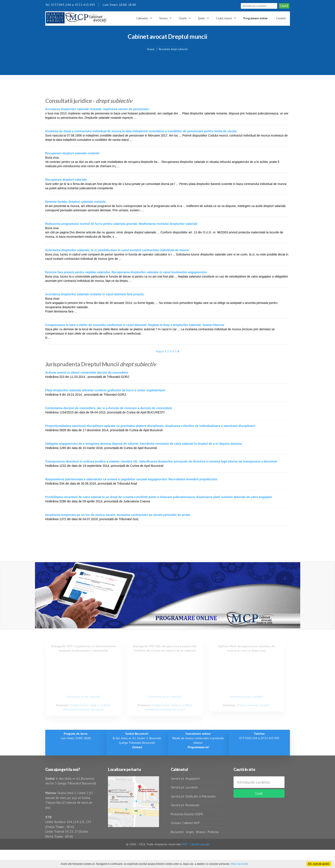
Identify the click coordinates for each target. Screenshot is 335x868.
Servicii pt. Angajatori (185, 779)
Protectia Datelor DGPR (187, 814)
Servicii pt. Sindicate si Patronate (193, 796)
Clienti (183, 18)
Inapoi (160, 351)
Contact (281, 18)
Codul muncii (224, 18)
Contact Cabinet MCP (185, 823)
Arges (190, 832)
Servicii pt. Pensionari (185, 805)
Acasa (151, 49)
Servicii (163, 18)
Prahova (213, 832)
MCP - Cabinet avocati (196, 844)
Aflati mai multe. (239, 864)
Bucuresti (178, 832)
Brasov (201, 832)
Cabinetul (142, 18)
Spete (201, 18)
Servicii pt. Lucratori (184, 787)
